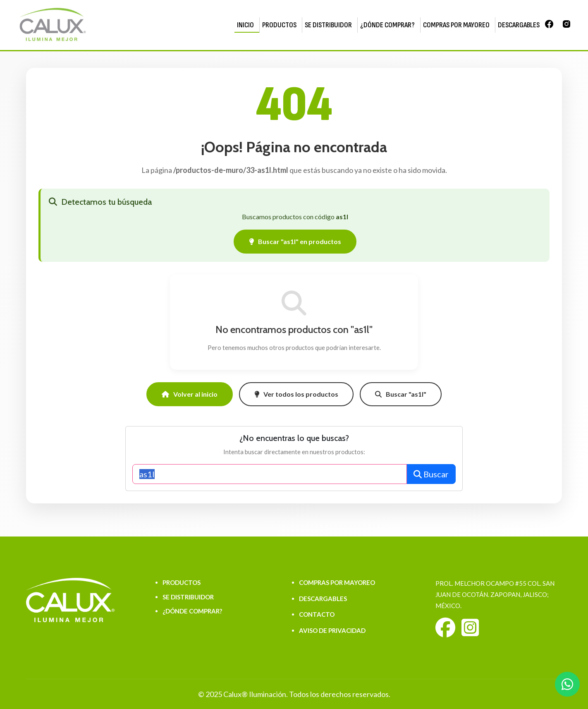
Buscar (431, 474)
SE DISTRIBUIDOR (328, 25)
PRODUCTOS (279, 25)
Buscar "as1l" (401, 394)
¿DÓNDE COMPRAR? (387, 25)
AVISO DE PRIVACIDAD (332, 630)
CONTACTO (317, 614)
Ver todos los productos (296, 394)
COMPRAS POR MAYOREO (456, 25)
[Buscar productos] (270, 474)
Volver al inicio (190, 394)
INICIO (245, 25)
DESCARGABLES (519, 25)
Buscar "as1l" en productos (295, 241)
